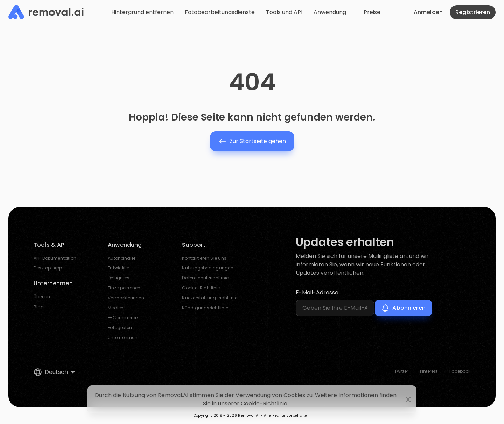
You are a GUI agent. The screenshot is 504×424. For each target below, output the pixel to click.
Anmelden (428, 12)
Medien (116, 308)
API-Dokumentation (55, 258)
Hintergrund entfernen (142, 12)
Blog (39, 307)
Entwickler (118, 268)
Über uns (43, 297)
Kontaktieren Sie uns (204, 258)
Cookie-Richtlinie (201, 288)
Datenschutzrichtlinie (205, 278)
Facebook (460, 371)
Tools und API (284, 12)
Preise (372, 12)
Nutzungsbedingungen (208, 268)
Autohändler (122, 258)
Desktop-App (48, 268)
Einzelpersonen (124, 288)
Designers (119, 278)
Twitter (401, 371)
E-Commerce (123, 318)
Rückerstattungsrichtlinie (210, 298)
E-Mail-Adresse (317, 292)
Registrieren (473, 12)
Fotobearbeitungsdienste (220, 12)
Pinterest (429, 371)
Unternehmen (123, 338)
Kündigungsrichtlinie (205, 308)
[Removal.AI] (46, 12)
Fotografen (120, 327)
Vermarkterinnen (126, 298)
